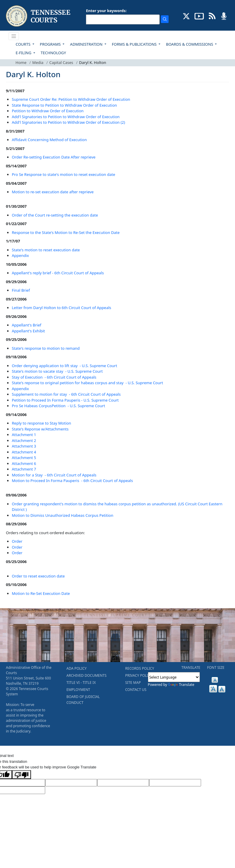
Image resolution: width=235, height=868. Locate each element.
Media (38, 62)
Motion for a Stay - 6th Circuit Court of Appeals (54, 475)
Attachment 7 (24, 469)
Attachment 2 (24, 440)
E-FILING (24, 53)
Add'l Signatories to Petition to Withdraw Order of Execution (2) (68, 122)
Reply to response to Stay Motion (41, 423)
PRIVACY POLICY (139, 675)
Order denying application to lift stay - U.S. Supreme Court (65, 366)
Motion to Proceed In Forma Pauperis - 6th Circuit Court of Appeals (72, 481)
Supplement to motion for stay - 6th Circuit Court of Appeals (66, 394)
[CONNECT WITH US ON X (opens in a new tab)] (186, 16)
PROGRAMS (51, 44)
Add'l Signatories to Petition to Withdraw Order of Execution (66, 117)
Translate (181, 685)
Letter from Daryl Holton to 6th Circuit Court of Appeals (62, 308)
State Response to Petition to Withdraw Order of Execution (64, 105)
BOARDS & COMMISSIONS (190, 44)
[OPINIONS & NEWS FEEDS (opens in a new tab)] (212, 16)
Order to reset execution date (38, 576)
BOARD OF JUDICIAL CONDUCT (83, 700)
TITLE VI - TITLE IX (81, 683)
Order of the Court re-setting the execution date (55, 215)
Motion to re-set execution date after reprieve (53, 192)
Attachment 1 (24, 435)
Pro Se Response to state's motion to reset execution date (63, 174)
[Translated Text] (175, 783)
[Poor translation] (22, 775)
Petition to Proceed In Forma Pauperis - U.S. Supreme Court (65, 400)
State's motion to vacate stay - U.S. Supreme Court (57, 371)
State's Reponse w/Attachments (40, 429)
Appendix (20, 255)
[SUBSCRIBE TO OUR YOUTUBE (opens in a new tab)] (199, 16)
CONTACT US (136, 690)
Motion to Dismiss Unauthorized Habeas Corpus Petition (63, 515)
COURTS (23, 44)
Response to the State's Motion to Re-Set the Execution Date (66, 232)
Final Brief (21, 290)
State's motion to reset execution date (46, 250)
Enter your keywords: (106, 11)
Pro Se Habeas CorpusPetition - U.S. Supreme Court (58, 406)
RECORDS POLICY (140, 668)
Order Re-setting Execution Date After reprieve (54, 157)
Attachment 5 (24, 458)
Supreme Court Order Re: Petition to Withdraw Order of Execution (71, 99)
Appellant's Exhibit (28, 331)
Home (21, 62)
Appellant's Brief (27, 325)
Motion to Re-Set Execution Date (41, 593)
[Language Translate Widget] (174, 677)
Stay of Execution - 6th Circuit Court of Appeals (54, 377)
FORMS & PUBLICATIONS (135, 44)
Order (17, 541)
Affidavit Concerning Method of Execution (49, 140)
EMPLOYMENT (78, 690)
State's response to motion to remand (46, 348)
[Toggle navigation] (14, 36)
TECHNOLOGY (53, 53)
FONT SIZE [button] (216, 667)
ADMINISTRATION (87, 44)
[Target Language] (71, 783)
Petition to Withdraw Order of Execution (48, 111)
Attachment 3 (24, 446)
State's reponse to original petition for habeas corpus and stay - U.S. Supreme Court (87, 383)
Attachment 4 (24, 452)
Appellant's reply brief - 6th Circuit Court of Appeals (58, 273)
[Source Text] (123, 783)
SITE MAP (133, 683)
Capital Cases (61, 62)
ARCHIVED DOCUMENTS (87, 675)
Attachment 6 (24, 463)
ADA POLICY (76, 668)
